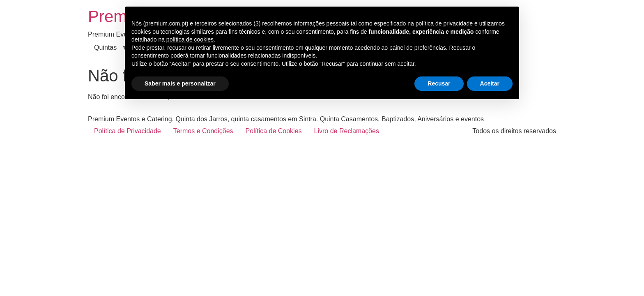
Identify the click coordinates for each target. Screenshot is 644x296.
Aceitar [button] (490, 83)
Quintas (105, 47)
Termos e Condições (203, 131)
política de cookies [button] (190, 39)
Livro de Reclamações (347, 131)
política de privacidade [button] (444, 23)
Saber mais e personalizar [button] (180, 83)
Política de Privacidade (128, 131)
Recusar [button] (439, 83)
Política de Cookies (274, 131)
